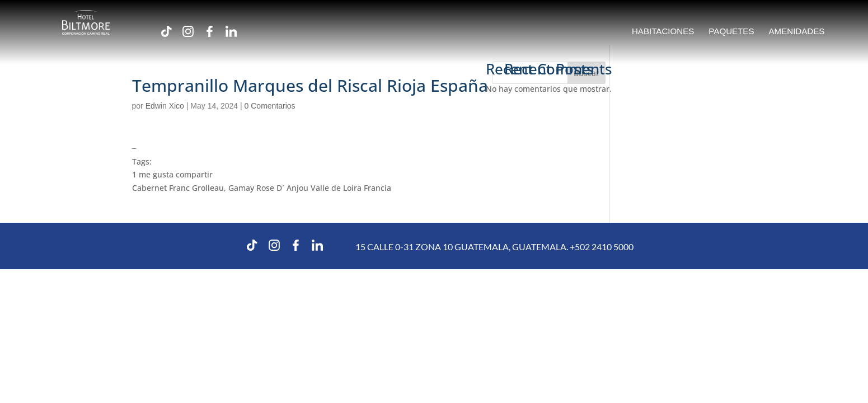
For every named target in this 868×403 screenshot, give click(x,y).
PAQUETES (731, 32)
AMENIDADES (797, 32)
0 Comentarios (270, 106)
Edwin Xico (165, 106)
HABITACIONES (663, 32)
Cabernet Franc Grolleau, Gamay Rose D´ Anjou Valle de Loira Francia (262, 188)
